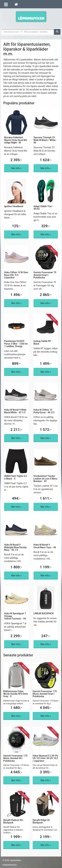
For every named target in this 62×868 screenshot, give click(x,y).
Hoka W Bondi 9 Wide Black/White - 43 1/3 (15, 411)
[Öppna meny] (6, 4)
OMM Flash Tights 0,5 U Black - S (15, 477)
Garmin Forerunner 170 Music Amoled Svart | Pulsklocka (45, 694)
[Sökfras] (28, 32)
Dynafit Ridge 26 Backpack (41, 821)
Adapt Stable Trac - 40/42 (43, 208)
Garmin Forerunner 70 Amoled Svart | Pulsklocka (45, 275)
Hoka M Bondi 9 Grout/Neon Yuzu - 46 (45, 546)
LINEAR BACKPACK (44, 613)
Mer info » (16, 168)
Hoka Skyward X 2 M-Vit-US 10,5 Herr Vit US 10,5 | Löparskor (46, 758)
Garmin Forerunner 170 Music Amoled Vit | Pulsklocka (15, 758)
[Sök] (57, 32)
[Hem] (16, 4)
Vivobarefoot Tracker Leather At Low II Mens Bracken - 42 (45, 479)
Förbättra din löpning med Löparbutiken (31, 17)
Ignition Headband (14, 206)
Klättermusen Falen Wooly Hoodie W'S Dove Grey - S (16, 694)
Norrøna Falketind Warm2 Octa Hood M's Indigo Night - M (16, 140)
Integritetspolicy (10, 865)
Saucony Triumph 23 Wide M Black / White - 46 (45, 140)
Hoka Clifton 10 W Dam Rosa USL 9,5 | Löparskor (16, 275)
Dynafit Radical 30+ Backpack (13, 821)
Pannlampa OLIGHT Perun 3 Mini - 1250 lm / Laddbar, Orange (16, 344)
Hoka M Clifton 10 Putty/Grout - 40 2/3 (44, 411)
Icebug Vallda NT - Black (43, 342)
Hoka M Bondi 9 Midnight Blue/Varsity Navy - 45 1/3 (15, 547)
